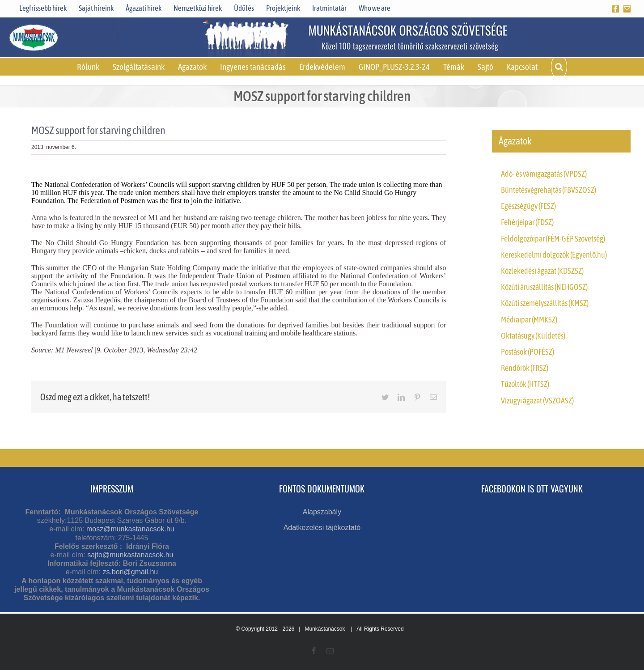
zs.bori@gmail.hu (130, 572)
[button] (559, 67)
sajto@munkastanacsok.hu (130, 555)
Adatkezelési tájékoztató (322, 528)
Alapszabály (322, 512)
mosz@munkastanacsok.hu (130, 529)
